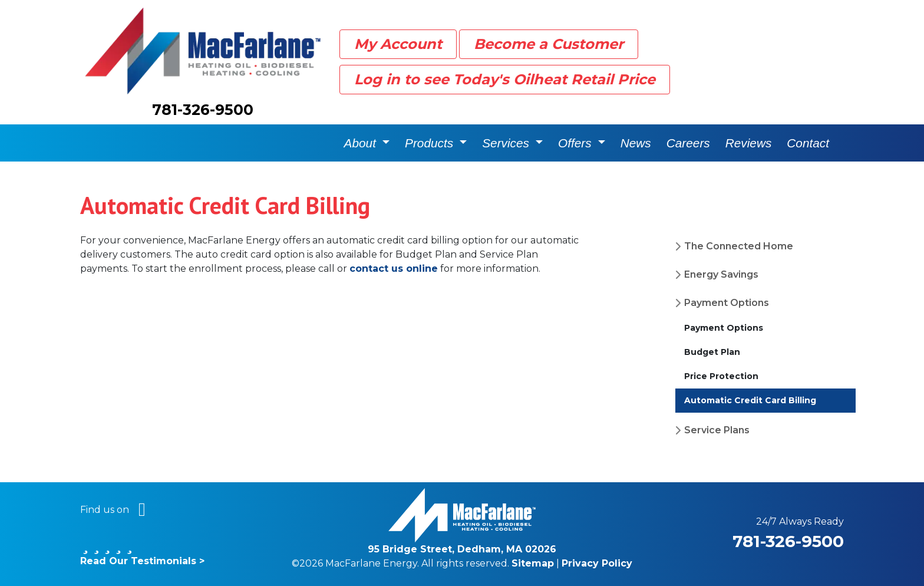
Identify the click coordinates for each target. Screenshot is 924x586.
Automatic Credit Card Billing (750, 400)
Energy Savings (721, 274)
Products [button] (431, 143)
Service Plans (717, 430)
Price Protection (721, 376)
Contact (808, 143)
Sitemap (533, 563)
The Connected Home (739, 246)
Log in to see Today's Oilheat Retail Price (505, 79)
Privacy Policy (597, 563)
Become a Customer (549, 44)
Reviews (749, 143)
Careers (688, 143)
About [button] (362, 143)
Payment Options (727, 303)
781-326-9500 (203, 110)
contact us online (394, 269)
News (636, 143)
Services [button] (507, 143)
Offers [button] (576, 143)
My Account (398, 44)
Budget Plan (712, 352)
